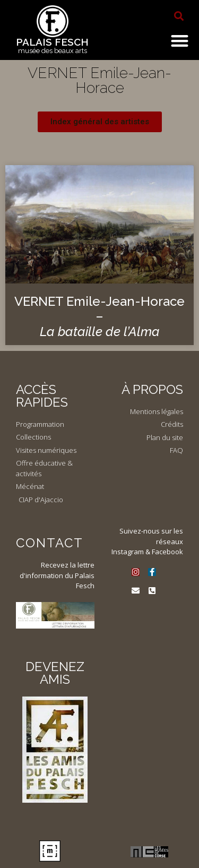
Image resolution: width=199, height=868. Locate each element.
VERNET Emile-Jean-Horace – (99, 317)
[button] (179, 16)
